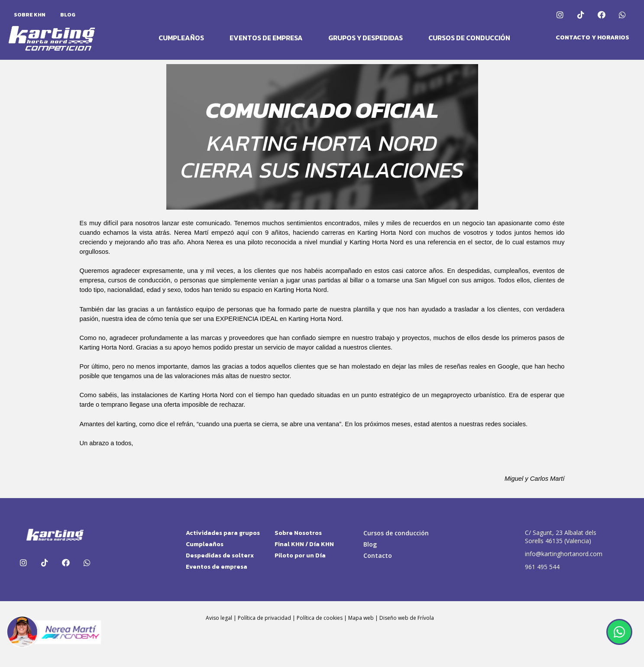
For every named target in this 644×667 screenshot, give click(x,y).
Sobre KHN (30, 15)
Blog (68, 15)
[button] (592, 38)
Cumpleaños (181, 38)
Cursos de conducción (469, 38)
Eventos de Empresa (266, 38)
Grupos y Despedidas (366, 38)
